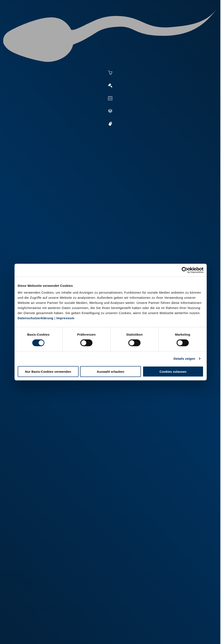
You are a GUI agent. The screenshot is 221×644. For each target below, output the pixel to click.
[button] (114, 227)
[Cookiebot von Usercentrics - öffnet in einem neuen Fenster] (185, 270)
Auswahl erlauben (110, 371)
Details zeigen (184, 359)
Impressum (65, 318)
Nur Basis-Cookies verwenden (48, 371)
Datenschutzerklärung (36, 318)
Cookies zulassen (173, 371)
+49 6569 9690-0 (135, 616)
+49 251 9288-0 (30, 610)
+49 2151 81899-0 (84, 616)
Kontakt (69, 629)
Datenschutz (49, 629)
